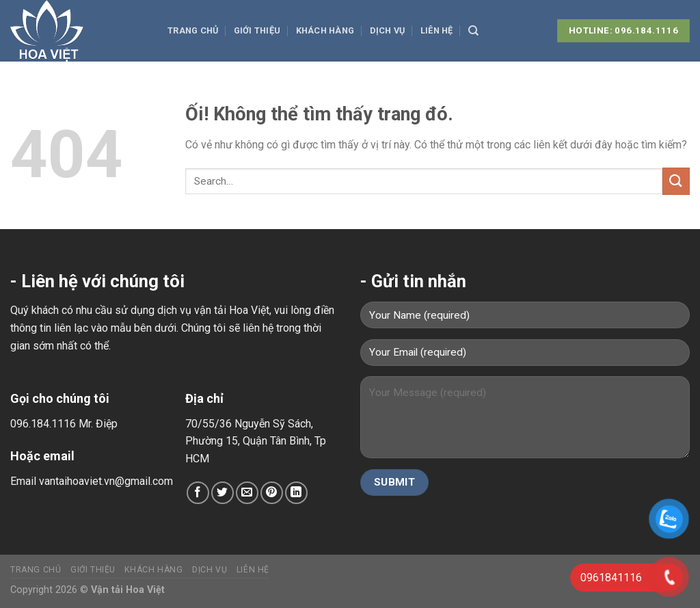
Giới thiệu (257, 30)
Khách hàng (325, 30)
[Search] (473, 31)
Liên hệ (437, 30)
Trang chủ (193, 30)
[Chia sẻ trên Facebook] (198, 493)
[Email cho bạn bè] (247, 493)
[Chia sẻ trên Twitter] (223, 493)
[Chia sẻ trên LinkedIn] (296, 493)
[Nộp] (676, 181)
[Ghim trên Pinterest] (272, 493)
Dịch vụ (388, 30)
